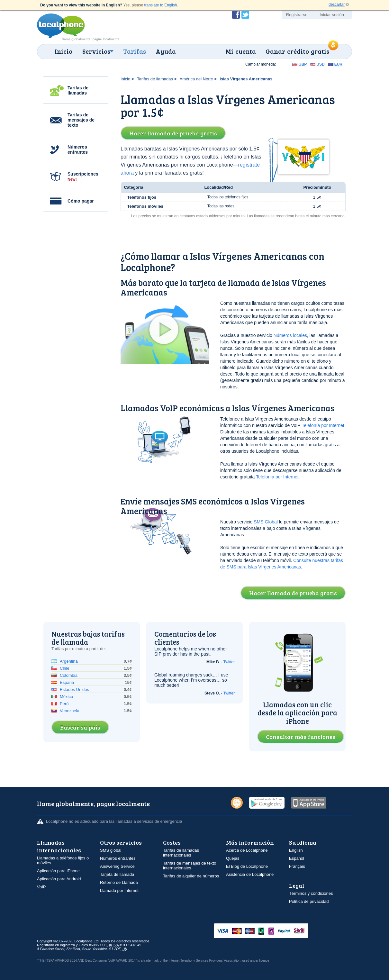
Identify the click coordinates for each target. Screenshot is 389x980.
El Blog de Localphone (247, 866)
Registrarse (297, 15)
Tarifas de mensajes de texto (81, 120)
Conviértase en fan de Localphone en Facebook (236, 15)
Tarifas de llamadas (78, 90)
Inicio (63, 51)
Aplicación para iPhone (58, 871)
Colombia (69, 675)
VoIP (41, 887)
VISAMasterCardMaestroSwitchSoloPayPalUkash (270, 931)
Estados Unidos (74, 690)
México (66, 697)
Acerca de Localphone (247, 850)
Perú (64, 704)
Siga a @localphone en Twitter (245, 15)
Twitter (229, 662)
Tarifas (135, 51)
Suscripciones (83, 177)
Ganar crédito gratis (297, 51)
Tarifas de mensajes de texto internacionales (190, 866)
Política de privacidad (309, 901)
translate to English (160, 5)
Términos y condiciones (311, 893)
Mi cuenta (241, 51)
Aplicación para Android (59, 879)
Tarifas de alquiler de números (191, 876)
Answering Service (117, 866)
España (67, 682)
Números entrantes (78, 150)
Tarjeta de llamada (117, 874)
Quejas (233, 858)
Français (297, 866)
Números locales (290, 335)
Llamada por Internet (119, 890)
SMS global (111, 850)
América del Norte (196, 79)
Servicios (96, 51)
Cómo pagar (81, 201)
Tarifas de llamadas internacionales (181, 853)
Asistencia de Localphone (250, 874)
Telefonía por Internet (323, 425)
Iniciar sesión (332, 15)
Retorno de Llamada (119, 882)
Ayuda (166, 51)
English (296, 850)
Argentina (69, 661)
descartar (337, 5)
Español (297, 858)
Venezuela (70, 711)
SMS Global (266, 522)
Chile (65, 668)
